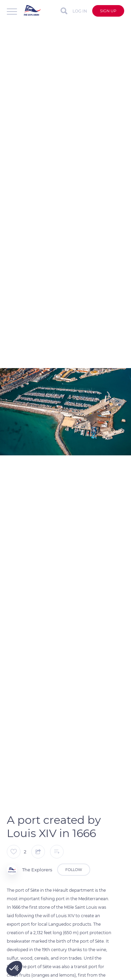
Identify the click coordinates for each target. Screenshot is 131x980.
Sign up (108, 11)
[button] (14, 968)
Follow (74, 870)
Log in (80, 11)
